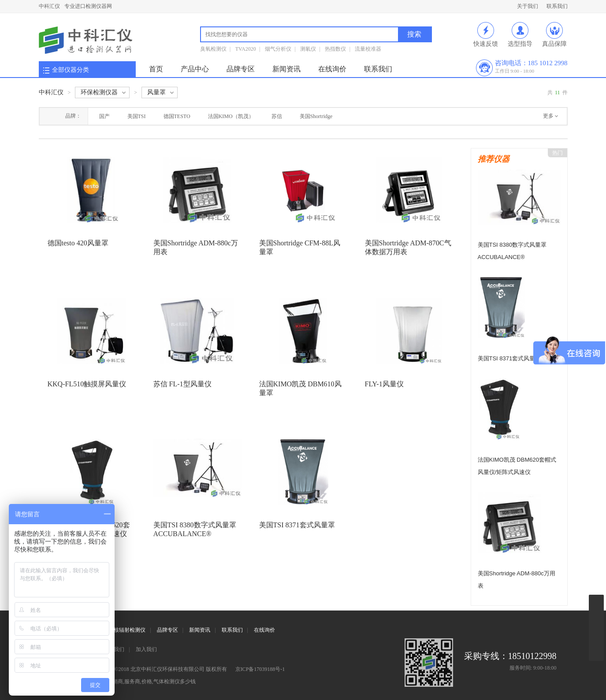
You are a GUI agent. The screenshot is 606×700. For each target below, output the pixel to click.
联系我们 (557, 6)
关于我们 (528, 6)
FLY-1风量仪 (384, 384)
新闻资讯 (286, 69)
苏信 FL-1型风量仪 (182, 384)
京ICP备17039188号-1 (260, 669)
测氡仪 (308, 49)
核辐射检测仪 (130, 630)
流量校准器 (368, 49)
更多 (548, 116)
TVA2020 (246, 49)
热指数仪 (335, 49)
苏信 (277, 116)
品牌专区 (241, 69)
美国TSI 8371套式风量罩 (297, 525)
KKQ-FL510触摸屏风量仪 (87, 384)
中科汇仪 (49, 6)
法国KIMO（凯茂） (231, 116)
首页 (156, 69)
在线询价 (332, 69)
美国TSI (137, 116)
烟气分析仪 (278, 49)
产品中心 (195, 69)
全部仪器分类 (71, 70)
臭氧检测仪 (213, 49)
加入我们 (146, 649)
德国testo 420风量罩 (78, 243)
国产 (104, 116)
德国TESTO (177, 116)
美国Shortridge (316, 116)
